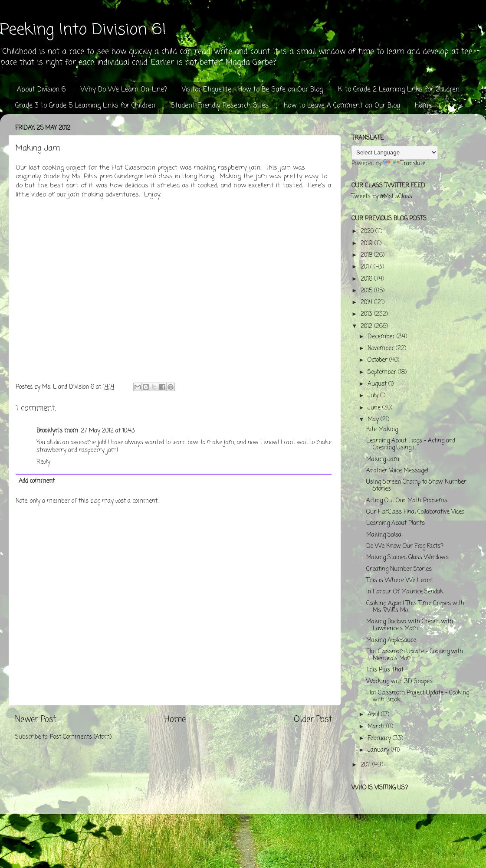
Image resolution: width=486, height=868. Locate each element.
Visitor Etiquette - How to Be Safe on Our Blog (252, 90)
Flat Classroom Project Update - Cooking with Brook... (418, 696)
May (374, 420)
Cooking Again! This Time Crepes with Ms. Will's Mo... (415, 607)
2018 (367, 255)
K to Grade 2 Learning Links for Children (399, 90)
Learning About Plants (396, 523)
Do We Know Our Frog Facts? (405, 546)
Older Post (313, 720)
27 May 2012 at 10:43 (108, 431)
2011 (366, 765)
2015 (367, 291)
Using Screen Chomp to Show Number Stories (416, 486)
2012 (367, 326)
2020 (368, 231)
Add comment (37, 481)
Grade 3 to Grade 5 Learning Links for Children (85, 106)
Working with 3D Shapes (399, 682)
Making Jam (383, 460)
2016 (367, 279)
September (383, 372)
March (377, 727)
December (382, 337)
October (378, 360)
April (374, 715)
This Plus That (385, 670)
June (375, 408)
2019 (368, 244)
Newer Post (36, 720)
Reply (43, 462)
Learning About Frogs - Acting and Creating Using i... (411, 444)
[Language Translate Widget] (395, 152)
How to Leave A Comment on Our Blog (342, 106)
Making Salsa (384, 535)
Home (423, 106)
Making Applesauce (391, 640)
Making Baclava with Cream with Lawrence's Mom (410, 625)
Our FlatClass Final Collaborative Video (415, 512)
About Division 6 (41, 90)
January (379, 750)
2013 (367, 314)
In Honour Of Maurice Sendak (405, 592)
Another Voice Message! (397, 471)
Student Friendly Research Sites (220, 106)
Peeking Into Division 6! (83, 30)
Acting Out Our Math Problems (407, 501)
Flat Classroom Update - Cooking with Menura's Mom (415, 655)
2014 (367, 303)
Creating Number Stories (399, 569)
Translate (404, 164)
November (382, 349)
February (380, 739)
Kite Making (382, 430)
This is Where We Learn (399, 581)
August (378, 384)
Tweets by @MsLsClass (382, 197)
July (374, 396)
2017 (367, 267)
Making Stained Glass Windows (407, 558)
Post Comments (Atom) (81, 737)
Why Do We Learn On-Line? (124, 90)
